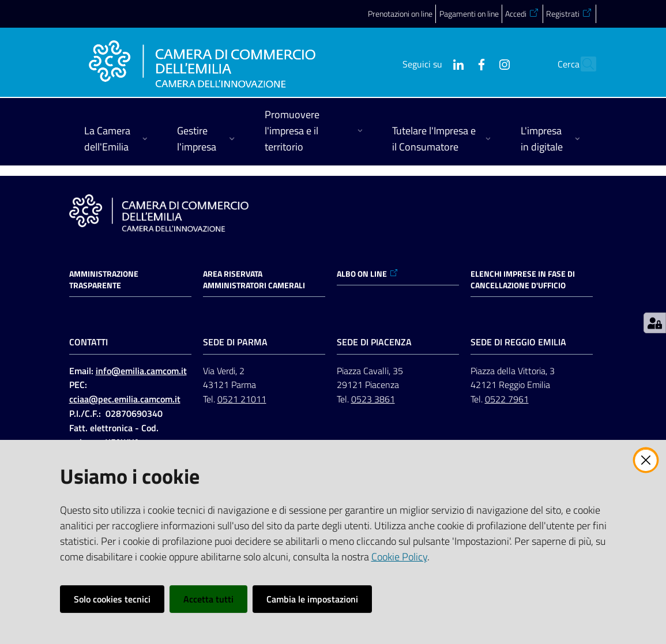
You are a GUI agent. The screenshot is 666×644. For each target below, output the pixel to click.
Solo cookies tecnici (112, 599)
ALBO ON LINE (368, 274)
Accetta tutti (208, 599)
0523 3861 (373, 399)
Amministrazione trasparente (104, 280)
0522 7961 (507, 399)
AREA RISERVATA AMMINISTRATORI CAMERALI (254, 280)
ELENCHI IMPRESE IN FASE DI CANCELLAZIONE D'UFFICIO (523, 280)
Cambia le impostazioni (312, 599)
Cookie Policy (399, 557)
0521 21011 (242, 399)
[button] (582, 64)
